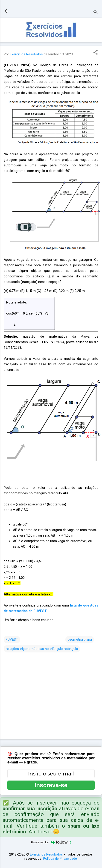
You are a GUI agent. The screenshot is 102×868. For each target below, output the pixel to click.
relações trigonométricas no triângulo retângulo (42, 649)
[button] (96, 53)
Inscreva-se (51, 785)
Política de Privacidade (60, 859)
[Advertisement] (49, 700)
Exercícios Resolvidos (46, 854)
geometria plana (80, 640)
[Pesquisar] (96, 13)
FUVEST (12, 640)
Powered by (51, 842)
